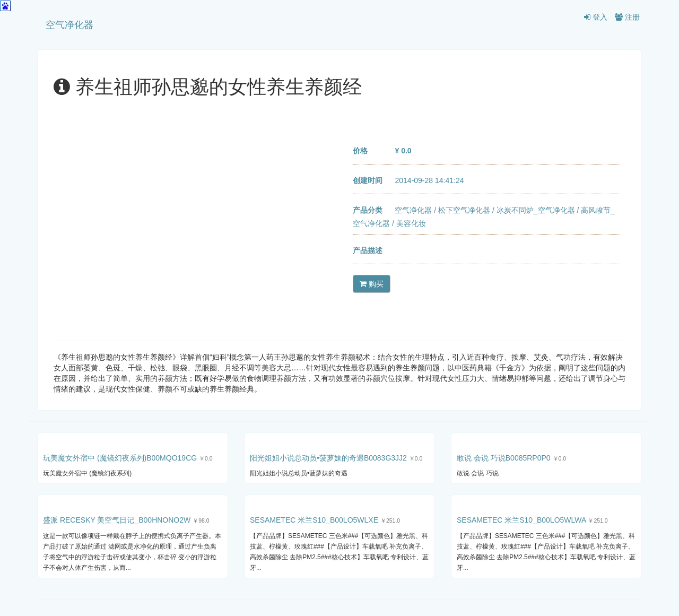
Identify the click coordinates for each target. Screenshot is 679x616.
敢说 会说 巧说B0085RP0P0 (504, 458)
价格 (360, 151)
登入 (596, 17)
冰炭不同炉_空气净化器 (536, 210)
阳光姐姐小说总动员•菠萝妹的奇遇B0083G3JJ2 (328, 458)
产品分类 (368, 210)
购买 (372, 284)
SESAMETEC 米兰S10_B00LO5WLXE (314, 520)
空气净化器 (69, 25)
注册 (627, 17)
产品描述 (368, 250)
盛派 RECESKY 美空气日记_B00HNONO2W (117, 520)
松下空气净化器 (464, 210)
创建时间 (368, 180)
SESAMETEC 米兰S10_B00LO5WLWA (521, 520)
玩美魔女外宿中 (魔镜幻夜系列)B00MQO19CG (120, 458)
